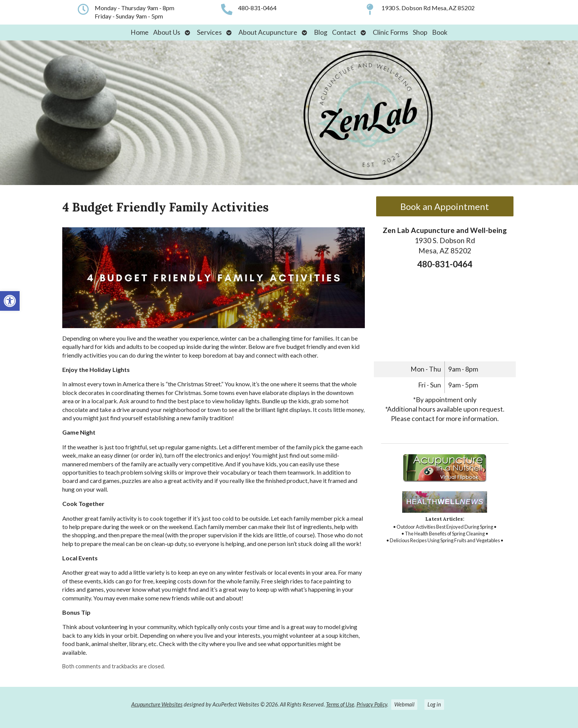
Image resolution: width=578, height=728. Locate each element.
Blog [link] (321, 32)
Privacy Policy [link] (372, 704)
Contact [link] (344, 32)
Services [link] (209, 32)
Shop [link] (420, 32)
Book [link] (440, 32)
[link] (10, 301)
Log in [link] (434, 704)
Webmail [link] (404, 704)
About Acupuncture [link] (268, 32)
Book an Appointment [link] (445, 206)
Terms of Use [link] (340, 704)
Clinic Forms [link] (390, 32)
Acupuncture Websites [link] (157, 704)
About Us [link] (167, 32)
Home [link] (140, 32)
